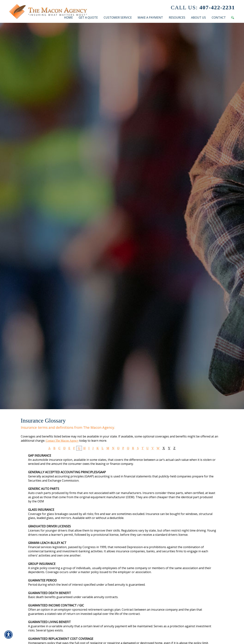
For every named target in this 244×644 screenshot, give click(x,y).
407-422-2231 (203, 7)
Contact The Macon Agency (62, 441)
